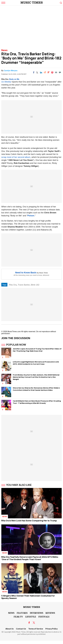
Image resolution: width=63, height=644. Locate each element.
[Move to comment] (60, 72)
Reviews (50, 613)
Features (22, 613)
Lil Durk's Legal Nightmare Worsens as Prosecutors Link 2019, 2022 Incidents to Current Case (36, 363)
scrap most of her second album (16, 157)
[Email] (56, 72)
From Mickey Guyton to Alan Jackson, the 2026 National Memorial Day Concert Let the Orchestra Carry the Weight (36, 377)
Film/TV (18, 617)
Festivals (44, 617)
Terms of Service (36, 629)
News (4, 50)
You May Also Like (19, 485)
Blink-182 (35, 285)
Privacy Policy (52, 629)
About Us (9, 629)
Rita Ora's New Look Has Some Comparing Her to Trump (29, 521)
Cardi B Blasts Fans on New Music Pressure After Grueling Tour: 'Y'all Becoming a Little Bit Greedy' (37, 402)
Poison (31, 216)
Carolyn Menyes (11, 71)
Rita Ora (13, 285)
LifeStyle (31, 617)
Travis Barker (24, 285)
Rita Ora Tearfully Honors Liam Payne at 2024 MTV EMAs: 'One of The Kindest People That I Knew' (30, 558)
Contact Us (21, 629)
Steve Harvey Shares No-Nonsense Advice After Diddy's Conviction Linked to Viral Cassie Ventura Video (36, 389)
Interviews (37, 613)
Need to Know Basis (26, 273)
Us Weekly (6, 82)
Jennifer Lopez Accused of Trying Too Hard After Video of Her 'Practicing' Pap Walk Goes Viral (37, 350)
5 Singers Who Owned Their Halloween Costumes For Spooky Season (28, 597)
